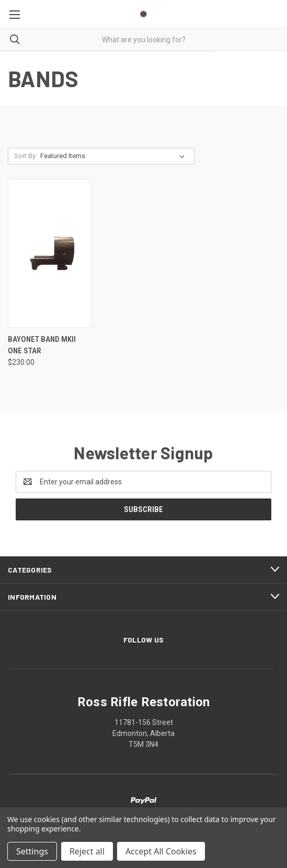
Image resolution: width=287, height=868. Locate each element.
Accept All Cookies (161, 851)
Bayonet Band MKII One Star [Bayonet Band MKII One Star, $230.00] (42, 345)
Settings (32, 851)
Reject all (87, 851)
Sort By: (26, 156)
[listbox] (114, 156)
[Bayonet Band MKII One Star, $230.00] (49, 253)
